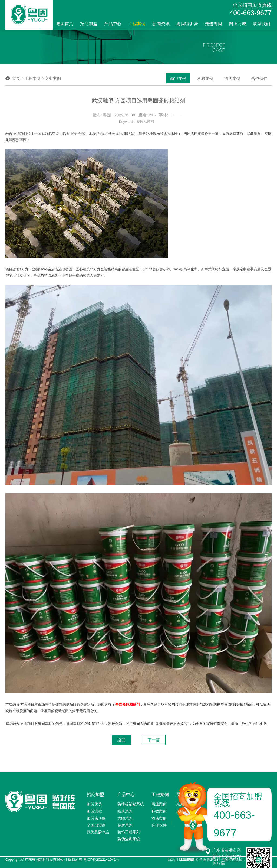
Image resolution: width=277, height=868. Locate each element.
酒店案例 (232, 78)
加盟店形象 (96, 818)
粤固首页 (65, 24)
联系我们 (262, 24)
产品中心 (113, 24)
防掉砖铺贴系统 (131, 804)
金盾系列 (125, 825)
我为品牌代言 (98, 832)
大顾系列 (125, 818)
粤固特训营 (187, 24)
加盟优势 (94, 804)
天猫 (180, 811)
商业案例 (178, 78)
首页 (16, 78)
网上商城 (238, 24)
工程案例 (137, 24)
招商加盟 (89, 24)
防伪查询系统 (129, 839)
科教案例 (205, 78)
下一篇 (154, 740)
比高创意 (187, 860)
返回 (121, 740)
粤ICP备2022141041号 (101, 859)
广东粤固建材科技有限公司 (46, 859)
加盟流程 (94, 811)
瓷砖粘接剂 (145, 122)
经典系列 (125, 811)
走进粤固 (213, 24)
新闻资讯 (161, 24)
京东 (180, 804)
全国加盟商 (96, 825)
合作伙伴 (259, 78)
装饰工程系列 (129, 832)
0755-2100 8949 (259, 859)
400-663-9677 (250, 13)
